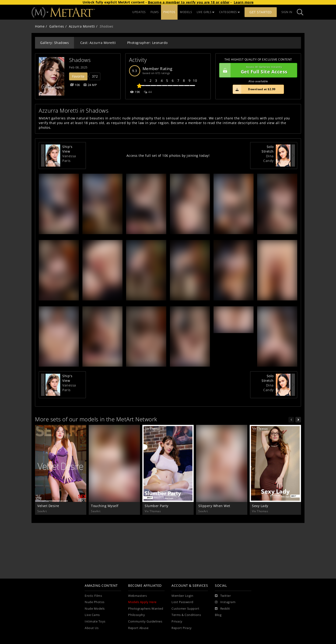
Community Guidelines (145, 621)
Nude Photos (95, 602)
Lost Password (182, 602)
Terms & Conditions (186, 615)
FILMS (155, 12)
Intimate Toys (95, 621)
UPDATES (139, 12)
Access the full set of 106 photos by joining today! (168, 156)
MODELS (186, 12)
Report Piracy (182, 628)
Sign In (287, 12)
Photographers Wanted (146, 609)
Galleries (57, 26)
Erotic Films (93, 596)
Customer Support (185, 609)
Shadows (80, 60)
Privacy (177, 621)
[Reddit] (222, 609)
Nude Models (95, 609)
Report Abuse (138, 628)
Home (40, 26)
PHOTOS (169, 12)
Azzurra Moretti (82, 26)
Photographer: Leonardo (147, 43)
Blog (218, 615)
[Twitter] (223, 596)
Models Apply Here (142, 602)
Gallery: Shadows (54, 43)
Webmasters (137, 596)
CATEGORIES (230, 12)
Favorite (78, 76)
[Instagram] (225, 602)
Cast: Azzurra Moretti (98, 43)
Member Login (182, 596)
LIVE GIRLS (206, 12)
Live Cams (92, 615)
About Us (92, 628)
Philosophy (136, 615)
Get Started (261, 12)
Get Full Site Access (257, 70)
